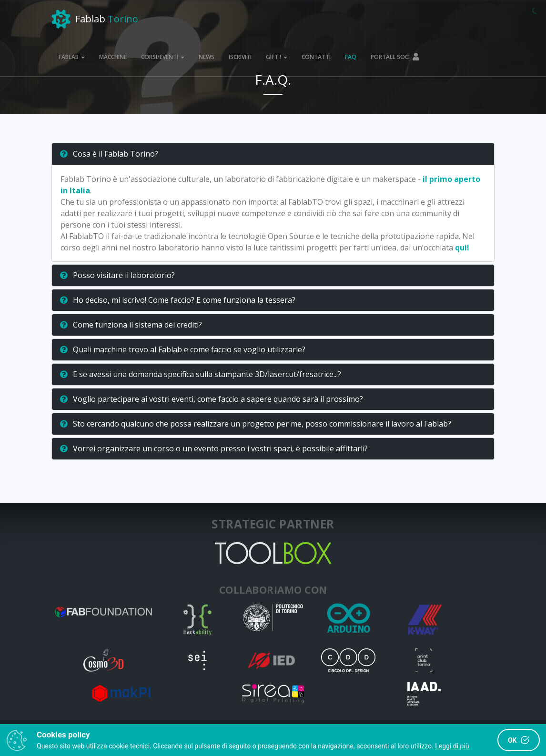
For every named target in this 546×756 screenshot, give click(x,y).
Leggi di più (452, 746)
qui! (462, 248)
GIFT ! (277, 57)
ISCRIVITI (240, 57)
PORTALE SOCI (396, 57)
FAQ (351, 57)
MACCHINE (113, 57)
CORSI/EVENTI (163, 57)
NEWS (207, 57)
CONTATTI (316, 57)
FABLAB (72, 57)
